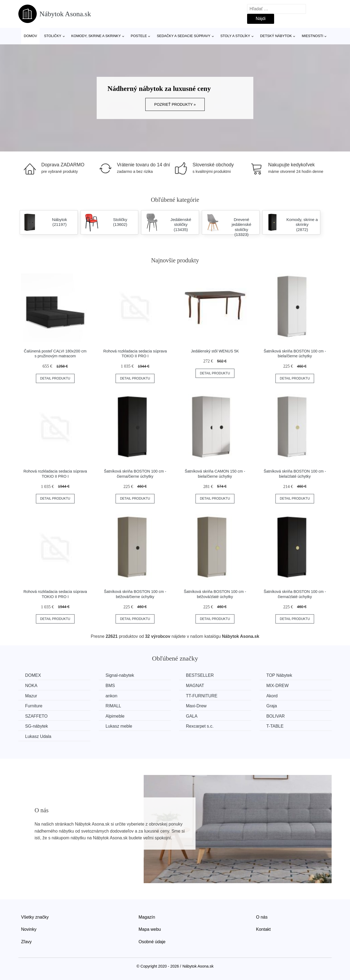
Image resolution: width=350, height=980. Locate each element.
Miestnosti (312, 36)
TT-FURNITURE (201, 696)
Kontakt (263, 929)
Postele (139, 36)
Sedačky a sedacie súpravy (184, 36)
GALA (192, 716)
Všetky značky (35, 917)
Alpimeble (115, 716)
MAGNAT (195, 686)
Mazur (31, 696)
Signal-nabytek (120, 675)
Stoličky (53, 36)
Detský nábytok (276, 36)
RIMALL (113, 706)
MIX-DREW (277, 686)
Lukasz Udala (38, 736)
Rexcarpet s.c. (200, 726)
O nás (262, 917)
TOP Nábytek (279, 675)
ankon (112, 696)
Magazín (147, 917)
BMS (110, 686)
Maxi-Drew (196, 706)
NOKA (31, 686)
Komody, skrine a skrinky (96, 36)
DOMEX (33, 675)
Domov (30, 36)
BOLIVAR (275, 716)
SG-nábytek (36, 726)
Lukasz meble (119, 726)
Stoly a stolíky (235, 36)
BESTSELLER (200, 675)
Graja (272, 706)
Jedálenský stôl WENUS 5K (215, 351)
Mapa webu (150, 929)
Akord (272, 696)
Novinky (29, 929)
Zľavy (26, 942)
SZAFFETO (36, 716)
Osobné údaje (152, 942)
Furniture (34, 706)
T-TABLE (275, 726)
